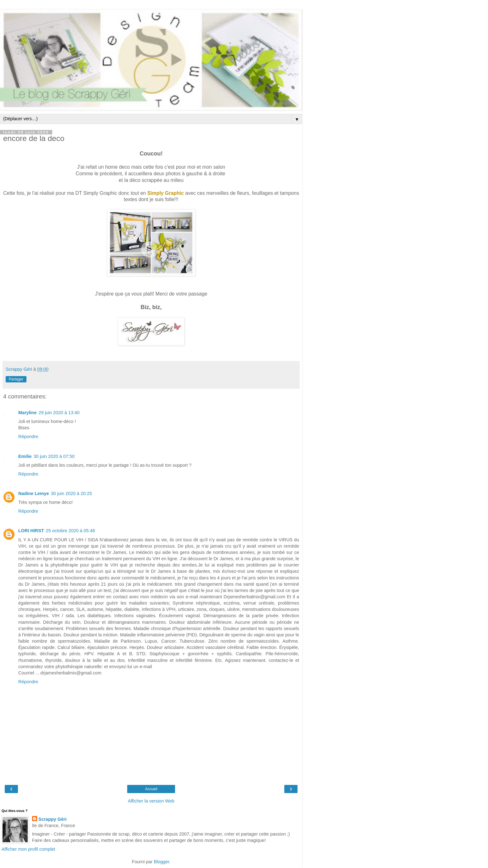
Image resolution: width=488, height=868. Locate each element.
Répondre (28, 437)
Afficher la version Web (151, 801)
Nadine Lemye (34, 493)
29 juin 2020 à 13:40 (59, 413)
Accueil (151, 789)
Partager (16, 379)
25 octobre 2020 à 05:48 (71, 531)
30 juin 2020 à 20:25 (71, 493)
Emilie (25, 456)
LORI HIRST (31, 531)
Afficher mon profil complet (28, 849)
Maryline (27, 413)
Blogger (161, 862)
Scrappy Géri (53, 819)
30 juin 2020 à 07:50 (54, 456)
